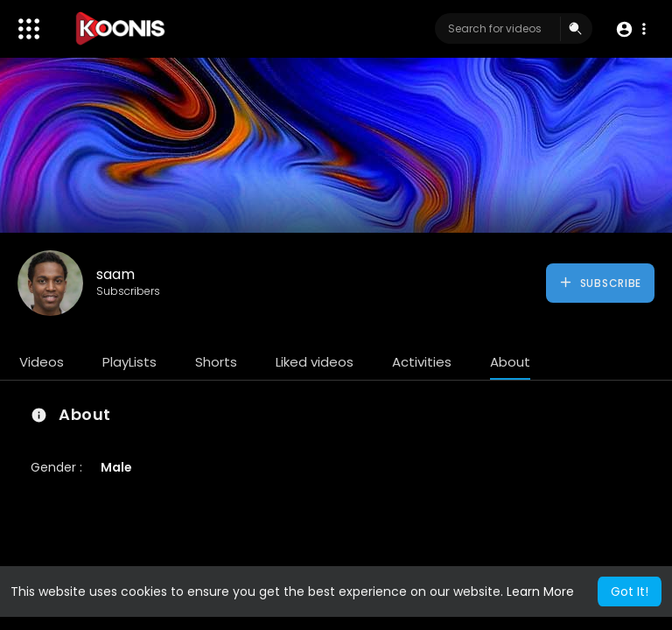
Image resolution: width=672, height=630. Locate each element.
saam (115, 274)
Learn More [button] (540, 591)
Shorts (216, 362)
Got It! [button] (630, 591)
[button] (630, 29)
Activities (422, 362)
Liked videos (315, 362)
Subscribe (600, 283)
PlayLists (129, 362)
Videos (42, 362)
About (510, 362)
